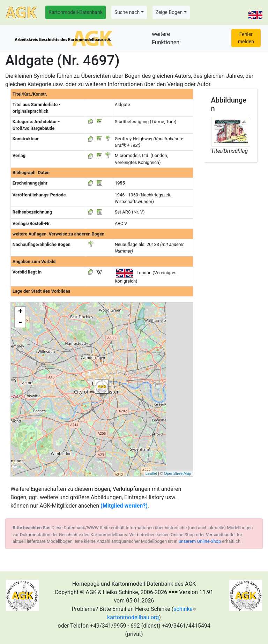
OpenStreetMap (178, 473)
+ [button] (20, 312)
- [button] (20, 322)
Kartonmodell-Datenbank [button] (76, 12)
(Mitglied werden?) (124, 506)
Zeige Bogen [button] (169, 12)
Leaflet (151, 473)
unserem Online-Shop (200, 541)
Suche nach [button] (127, 12)
